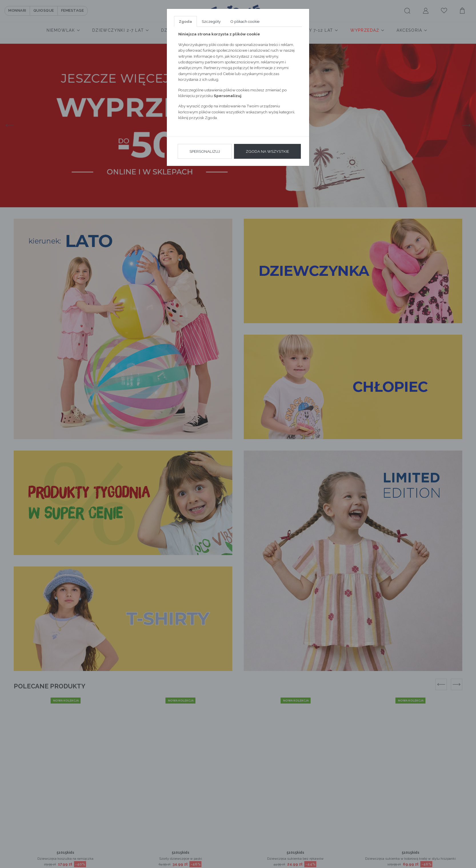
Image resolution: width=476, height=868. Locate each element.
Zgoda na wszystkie (267, 151)
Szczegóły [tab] (211, 21)
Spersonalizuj (205, 151)
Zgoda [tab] (185, 21)
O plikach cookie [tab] (245, 21)
